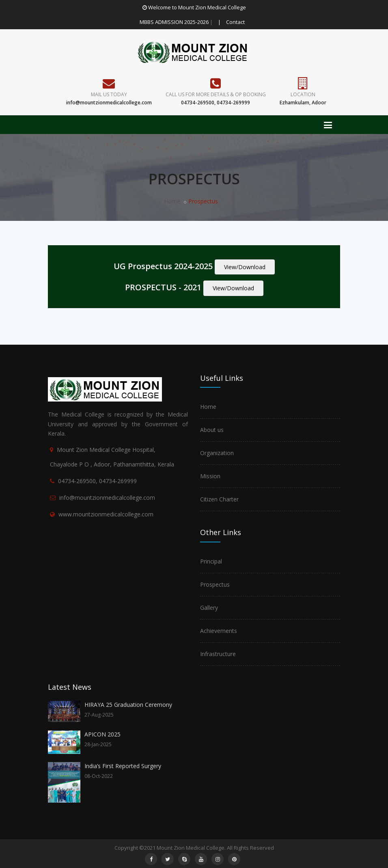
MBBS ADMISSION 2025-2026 (174, 22)
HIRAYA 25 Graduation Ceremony (128, 705)
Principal (211, 561)
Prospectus (215, 584)
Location (303, 94)
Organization (217, 453)
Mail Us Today (109, 94)
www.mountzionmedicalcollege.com (106, 514)
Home (172, 201)
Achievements (219, 631)
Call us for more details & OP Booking (216, 94)
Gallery (209, 608)
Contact (235, 22)
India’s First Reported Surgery (123, 766)
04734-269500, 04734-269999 (97, 481)
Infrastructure (218, 654)
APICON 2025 (102, 734)
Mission (210, 476)
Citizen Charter (219, 499)
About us (212, 430)
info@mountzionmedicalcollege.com (107, 498)
